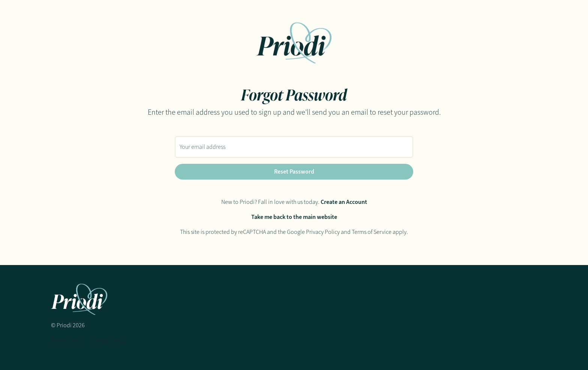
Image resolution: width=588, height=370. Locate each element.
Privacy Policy (323, 232)
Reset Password (294, 172)
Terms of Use (66, 340)
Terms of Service (372, 232)
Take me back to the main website (294, 217)
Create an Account (344, 202)
